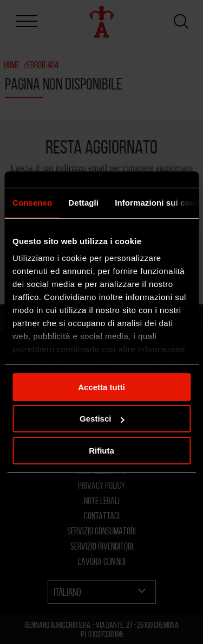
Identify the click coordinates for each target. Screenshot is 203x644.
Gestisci (102, 419)
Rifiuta (101, 451)
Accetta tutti (101, 387)
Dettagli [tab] (83, 203)
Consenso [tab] (32, 203)
